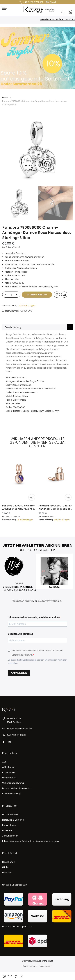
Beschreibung (13, 327)
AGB (4, 762)
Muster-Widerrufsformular (17, 788)
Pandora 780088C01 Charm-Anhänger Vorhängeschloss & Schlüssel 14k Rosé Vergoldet (55, 507)
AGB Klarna (8, 767)
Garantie (7, 830)
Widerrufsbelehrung (13, 783)
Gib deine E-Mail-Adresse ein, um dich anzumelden (34, 617)
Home (5, 98)
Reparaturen (9, 825)
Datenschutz (9, 778)
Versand (17, 247)
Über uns (7, 873)
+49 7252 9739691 (16, 735)
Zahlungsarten (10, 836)
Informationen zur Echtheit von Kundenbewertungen (30, 841)
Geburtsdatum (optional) (20, 634)
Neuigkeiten (9, 862)
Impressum (8, 772)
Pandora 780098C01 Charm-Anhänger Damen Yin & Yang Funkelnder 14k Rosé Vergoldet (19, 507)
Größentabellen (11, 815)
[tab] (37, 327)
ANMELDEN (19, 673)
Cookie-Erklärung (11, 794)
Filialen (6, 867)
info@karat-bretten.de (19, 729)
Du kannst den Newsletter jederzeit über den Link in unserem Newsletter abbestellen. (37, 662)
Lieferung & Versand (13, 820)
